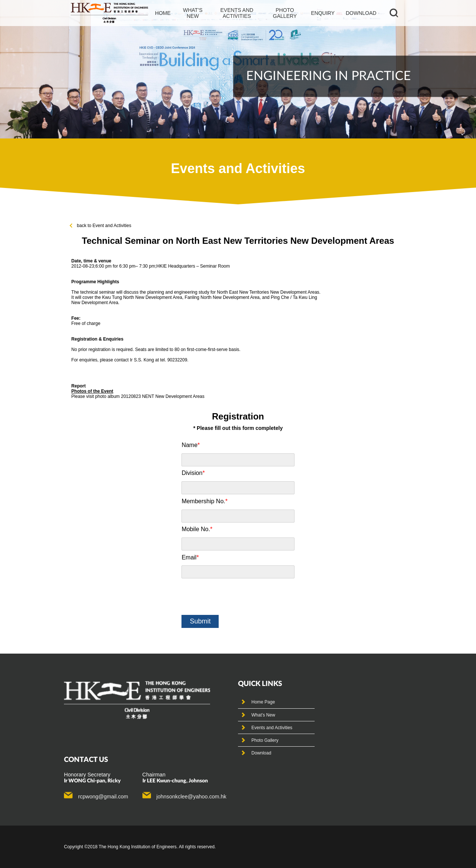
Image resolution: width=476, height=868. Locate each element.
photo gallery (285, 13)
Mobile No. (197, 529)
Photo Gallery (265, 740)
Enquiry (323, 13)
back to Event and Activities (101, 226)
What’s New (263, 715)
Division (193, 473)
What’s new (193, 13)
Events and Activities (272, 728)
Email (190, 557)
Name (191, 445)
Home (163, 13)
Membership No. (205, 501)
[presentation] (238, 597)
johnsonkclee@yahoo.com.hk (192, 797)
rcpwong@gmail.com (103, 797)
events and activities (237, 13)
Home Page (263, 702)
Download (361, 13)
